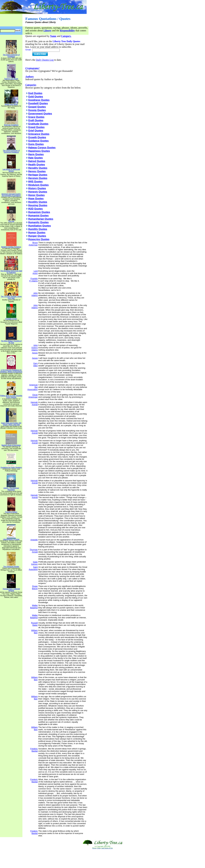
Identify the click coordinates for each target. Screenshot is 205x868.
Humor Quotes (37, 233)
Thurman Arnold (34, 551)
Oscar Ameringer (33, 396)
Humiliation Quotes (40, 226)
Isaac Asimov (34, 563)
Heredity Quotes (38, 168)
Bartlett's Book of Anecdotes (11, 445)
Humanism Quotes (39, 212)
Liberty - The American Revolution (11, 488)
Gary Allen (36, 364)
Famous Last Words (11, 78)
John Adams (35, 294)
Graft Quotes (36, 120)
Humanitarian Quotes (41, 219)
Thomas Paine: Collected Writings (11, 589)
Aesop (35, 353)
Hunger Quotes (37, 236)
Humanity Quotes (38, 222)
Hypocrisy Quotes (39, 239)
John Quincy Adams (35, 348)
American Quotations (11, 124)
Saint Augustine (33, 568)
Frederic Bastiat (34, 781)
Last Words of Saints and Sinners (11, 170)
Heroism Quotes (38, 178)
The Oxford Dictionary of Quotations (11, 55)
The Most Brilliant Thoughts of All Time (11, 341)
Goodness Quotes (39, 100)
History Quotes (37, 188)
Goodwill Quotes (38, 103)
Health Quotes (37, 165)
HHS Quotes (35, 182)
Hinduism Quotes (38, 185)
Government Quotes (40, 114)
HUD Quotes (35, 209)
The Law (11, 221)
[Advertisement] (103, 859)
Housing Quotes (38, 205)
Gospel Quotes (37, 107)
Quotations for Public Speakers (11, 467)
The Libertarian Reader (11, 566)
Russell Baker (34, 624)
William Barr (35, 632)
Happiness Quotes (39, 151)
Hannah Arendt (34, 403)
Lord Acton (35, 272)
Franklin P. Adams (34, 280)
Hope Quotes (36, 199)
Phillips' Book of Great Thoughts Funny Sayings (11, 396)
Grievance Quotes (39, 134)
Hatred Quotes (37, 161)
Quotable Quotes (11, 318)
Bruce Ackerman (33, 244)
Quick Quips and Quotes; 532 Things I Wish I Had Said (11, 423)
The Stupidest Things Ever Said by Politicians (11, 271)
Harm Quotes (36, 154)
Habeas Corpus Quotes (42, 148)
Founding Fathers (11, 511)
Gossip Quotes (37, 110)
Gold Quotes (36, 97)
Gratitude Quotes (38, 124)
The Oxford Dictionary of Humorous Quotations (11, 151)
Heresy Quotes (37, 171)
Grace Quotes (36, 117)
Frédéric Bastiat (34, 750)
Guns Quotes (36, 144)
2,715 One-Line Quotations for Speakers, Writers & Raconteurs (11, 370)
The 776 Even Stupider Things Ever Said (11, 297)
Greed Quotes (36, 127)
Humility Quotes (38, 229)
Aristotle (34, 540)
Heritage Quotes (38, 175)
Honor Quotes (36, 195)
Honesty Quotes (38, 192)
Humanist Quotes (38, 216)
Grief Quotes (36, 131)
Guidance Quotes (38, 141)
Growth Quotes (37, 137)
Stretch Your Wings (11, 104)
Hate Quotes (35, 158)
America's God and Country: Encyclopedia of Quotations (11, 194)
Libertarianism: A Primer (11, 539)
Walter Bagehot (34, 607)
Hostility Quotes (38, 202)
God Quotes (35, 93)
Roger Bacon (35, 587)
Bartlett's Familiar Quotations (11, 246)
